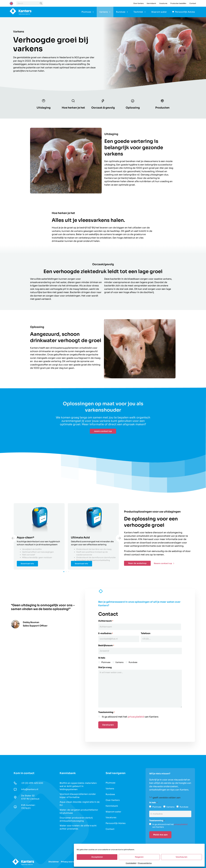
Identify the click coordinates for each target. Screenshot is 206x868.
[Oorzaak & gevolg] (103, 101)
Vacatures (163, 3)
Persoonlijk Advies (185, 12)
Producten (162, 109)
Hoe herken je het (73, 109)
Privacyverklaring (145, 863)
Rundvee (122, 12)
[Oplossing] (133, 101)
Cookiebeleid (131, 863)
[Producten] (162, 101)
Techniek (140, 12)
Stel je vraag (105, 666)
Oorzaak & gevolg (103, 109)
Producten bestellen (178, 3)
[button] (64, 573)
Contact (193, 3)
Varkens (105, 12)
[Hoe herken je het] (73, 101)
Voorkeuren (181, 857)
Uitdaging (44, 109)
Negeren (139, 857)
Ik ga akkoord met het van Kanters (130, 715)
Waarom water (159, 12)
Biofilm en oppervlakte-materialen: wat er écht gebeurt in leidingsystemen (78, 784)
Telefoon (146, 633)
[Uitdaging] (44, 101)
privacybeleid (136, 715)
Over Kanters (138, 3)
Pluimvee (88, 12)
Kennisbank (151, 3)
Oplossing (133, 109)
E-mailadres (106, 633)
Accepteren (97, 857)
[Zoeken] (41, 3)
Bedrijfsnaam (106, 645)
